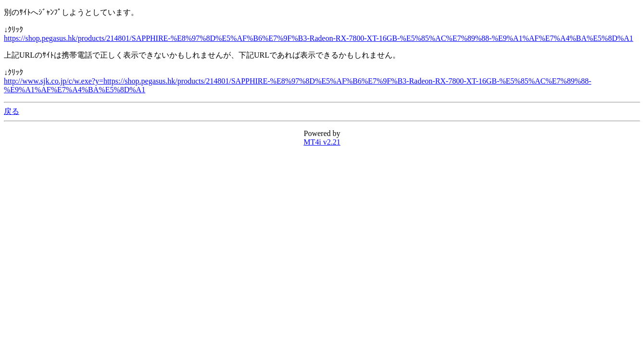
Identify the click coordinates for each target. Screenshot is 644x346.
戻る (12, 111)
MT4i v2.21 (322, 142)
